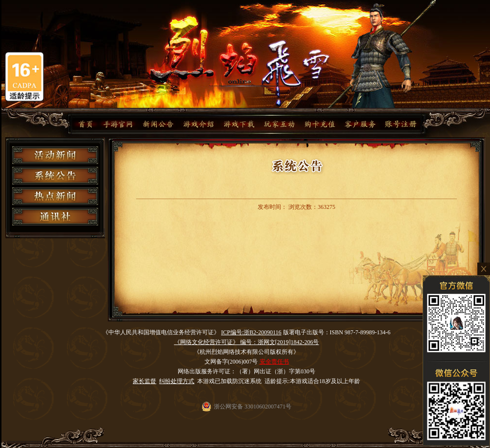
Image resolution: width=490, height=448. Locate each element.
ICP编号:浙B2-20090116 (251, 332)
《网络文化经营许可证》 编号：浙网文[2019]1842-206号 (247, 342)
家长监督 (144, 381)
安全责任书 (274, 362)
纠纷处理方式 (177, 381)
